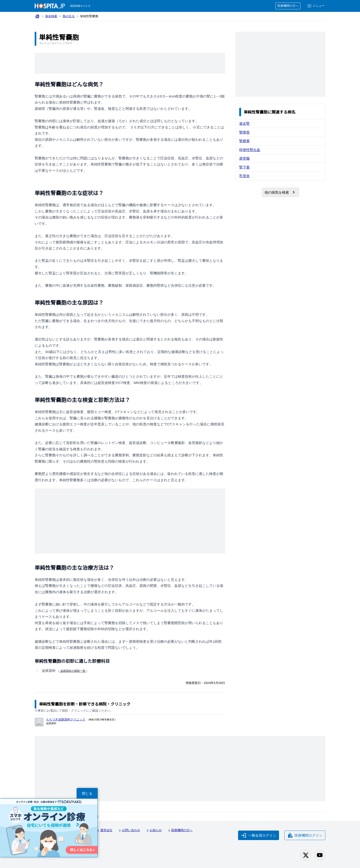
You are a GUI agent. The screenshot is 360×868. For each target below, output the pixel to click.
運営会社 (104, 831)
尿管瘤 (244, 158)
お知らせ (154, 831)
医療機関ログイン (305, 835)
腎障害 (244, 132)
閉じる (87, 793)
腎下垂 (244, 167)
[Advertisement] (130, 63)
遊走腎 (244, 123)
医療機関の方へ (288, 6)
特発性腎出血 (250, 150)
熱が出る (69, 16)
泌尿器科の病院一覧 (73, 671)
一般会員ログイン (259, 835)
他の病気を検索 (281, 192)
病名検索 (51, 16)
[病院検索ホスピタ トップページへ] (50, 6)
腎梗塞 (244, 141)
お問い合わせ (129, 831)
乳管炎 (244, 176)
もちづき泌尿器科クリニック (66, 719)
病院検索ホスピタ (80, 6)
